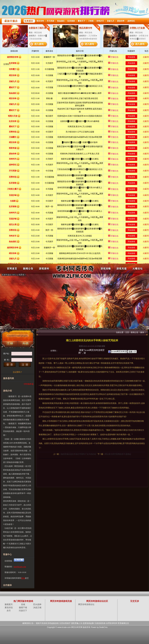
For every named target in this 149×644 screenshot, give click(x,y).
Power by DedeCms (99, 627)
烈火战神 (37, 604)
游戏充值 (121, 269)
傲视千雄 (23, 607)
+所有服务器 (28, 384)
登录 (10, 365)
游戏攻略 (105, 269)
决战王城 (37, 607)
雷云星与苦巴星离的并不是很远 (118, 454)
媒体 (142, 332)
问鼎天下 (23, 611)
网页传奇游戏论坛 (86, 604)
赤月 (9, 611)
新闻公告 (28, 269)
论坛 (23, 578)
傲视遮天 (9, 604)
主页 (127, 332)
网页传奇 (75, 269)
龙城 (23, 604)
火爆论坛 (137, 269)
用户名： (7, 354)
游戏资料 (44, 269)
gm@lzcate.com (20, 567)
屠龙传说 (9, 607)
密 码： (7, 360)
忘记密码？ (18, 372)
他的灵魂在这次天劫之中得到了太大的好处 (78, 454)
